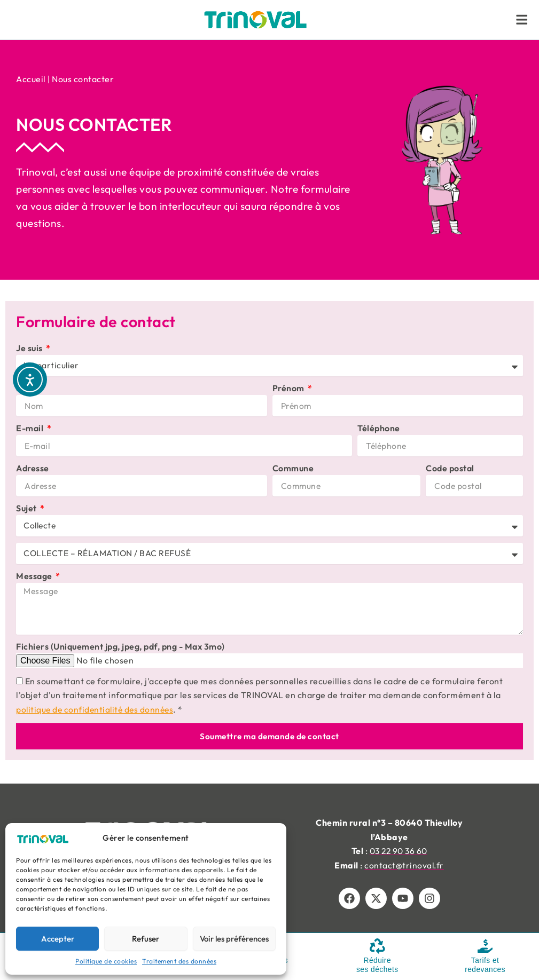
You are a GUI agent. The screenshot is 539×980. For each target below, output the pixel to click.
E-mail (31, 428)
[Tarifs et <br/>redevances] (485, 946)
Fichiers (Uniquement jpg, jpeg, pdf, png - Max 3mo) (120, 648)
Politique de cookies (106, 961)
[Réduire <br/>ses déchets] (377, 946)
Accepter (58, 939)
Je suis (30, 348)
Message (35, 576)
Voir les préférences (234, 939)
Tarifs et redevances (485, 965)
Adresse (33, 468)
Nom (27, 388)
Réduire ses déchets (377, 965)
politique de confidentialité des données (97, 710)
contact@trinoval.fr (404, 865)
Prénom (290, 388)
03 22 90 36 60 (398, 851)
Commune (293, 468)
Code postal (450, 468)
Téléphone (379, 428)
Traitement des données (179, 961)
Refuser (146, 939)
